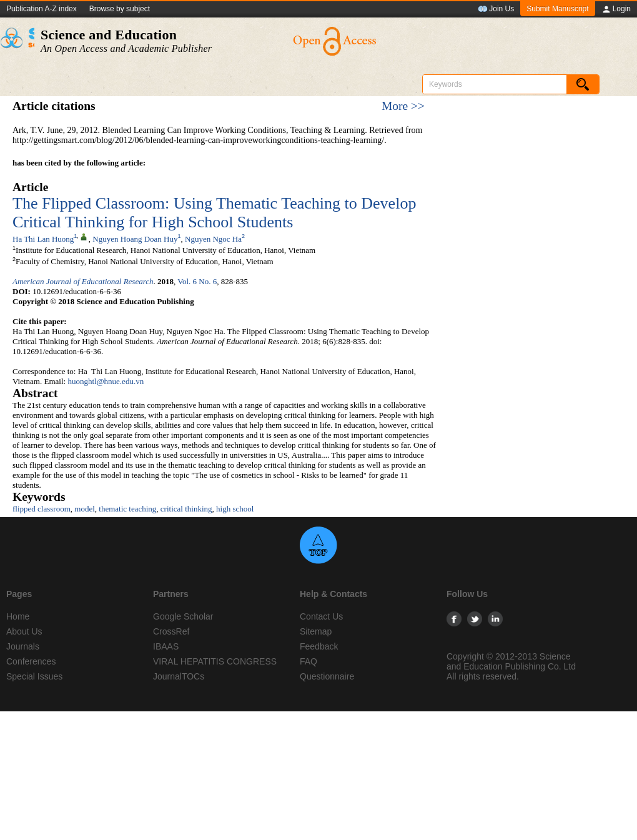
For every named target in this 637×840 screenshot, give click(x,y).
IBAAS (166, 646)
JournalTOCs (179, 676)
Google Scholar (183, 616)
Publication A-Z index (42, 9)
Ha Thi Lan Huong (43, 239)
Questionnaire (327, 676)
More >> (403, 106)
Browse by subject (120, 9)
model (85, 509)
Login (616, 9)
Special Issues (34, 676)
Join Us (496, 9)
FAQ (309, 661)
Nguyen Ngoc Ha (213, 239)
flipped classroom (42, 509)
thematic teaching (127, 509)
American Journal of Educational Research (83, 281)
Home (18, 616)
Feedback (319, 646)
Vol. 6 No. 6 (197, 281)
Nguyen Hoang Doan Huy (135, 239)
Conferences (31, 661)
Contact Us (321, 616)
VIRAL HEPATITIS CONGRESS (215, 661)
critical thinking (186, 509)
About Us (24, 631)
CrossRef (171, 631)
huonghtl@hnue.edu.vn (106, 381)
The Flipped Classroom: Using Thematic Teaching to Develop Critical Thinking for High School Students (214, 213)
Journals (23, 646)
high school (235, 509)
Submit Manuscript (557, 9)
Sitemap (316, 631)
